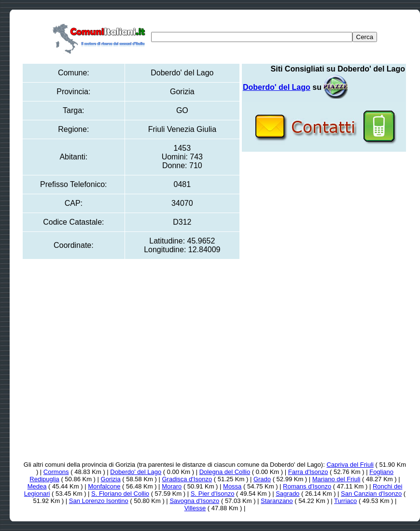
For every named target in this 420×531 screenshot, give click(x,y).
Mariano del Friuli (336, 479)
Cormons (56, 472)
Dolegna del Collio (225, 472)
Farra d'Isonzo (308, 472)
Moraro (172, 486)
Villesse (195, 508)
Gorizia (111, 479)
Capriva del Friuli (350, 465)
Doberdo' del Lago (136, 472)
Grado (262, 479)
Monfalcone (104, 486)
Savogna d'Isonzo (194, 501)
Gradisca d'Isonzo (187, 479)
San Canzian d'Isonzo (371, 494)
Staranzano (277, 501)
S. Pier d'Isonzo (213, 494)
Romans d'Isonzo (307, 486)
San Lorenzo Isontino (99, 501)
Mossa (232, 486)
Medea (37, 486)
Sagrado (287, 494)
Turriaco (345, 501)
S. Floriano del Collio (120, 494)
